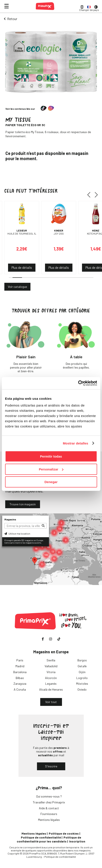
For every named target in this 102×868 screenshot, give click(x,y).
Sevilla (51, 660)
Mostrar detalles (76, 443)
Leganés (51, 684)
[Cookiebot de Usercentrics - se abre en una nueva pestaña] (78, 383)
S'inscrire (51, 766)
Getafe (82, 666)
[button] (90, 195)
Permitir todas (51, 456)
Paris (20, 660)
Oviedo (82, 689)
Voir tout (51, 702)
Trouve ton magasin (23, 504)
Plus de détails (22, 268)
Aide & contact (49, 808)
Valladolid (51, 666)
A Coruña (20, 689)
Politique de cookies (64, 833)
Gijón (82, 672)
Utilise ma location (17, 533)
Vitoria (51, 672)
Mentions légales (49, 820)
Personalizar (51, 469)
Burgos (82, 660)
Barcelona (20, 672)
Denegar (51, 482)
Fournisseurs (49, 814)
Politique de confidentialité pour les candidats (49, 839)
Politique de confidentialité (41, 837)
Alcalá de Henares (51, 689)
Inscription (77, 841)
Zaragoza (20, 684)
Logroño (82, 678)
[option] (82, 6)
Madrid (20, 666)
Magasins (10, 519)
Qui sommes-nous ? (49, 796)
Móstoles (82, 684)
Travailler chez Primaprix (49, 802)
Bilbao (20, 678)
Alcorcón (51, 678)
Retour (12, 19)
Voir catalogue (17, 287)
